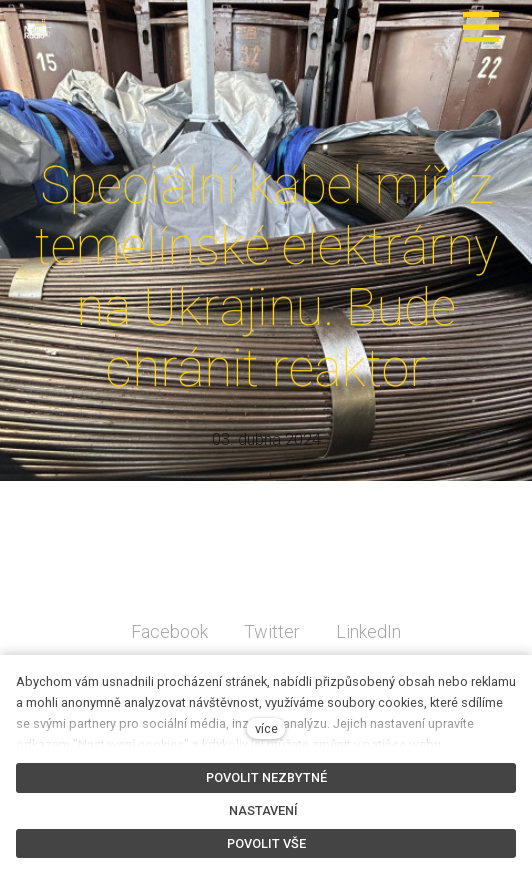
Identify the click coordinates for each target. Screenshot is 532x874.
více (266, 728)
